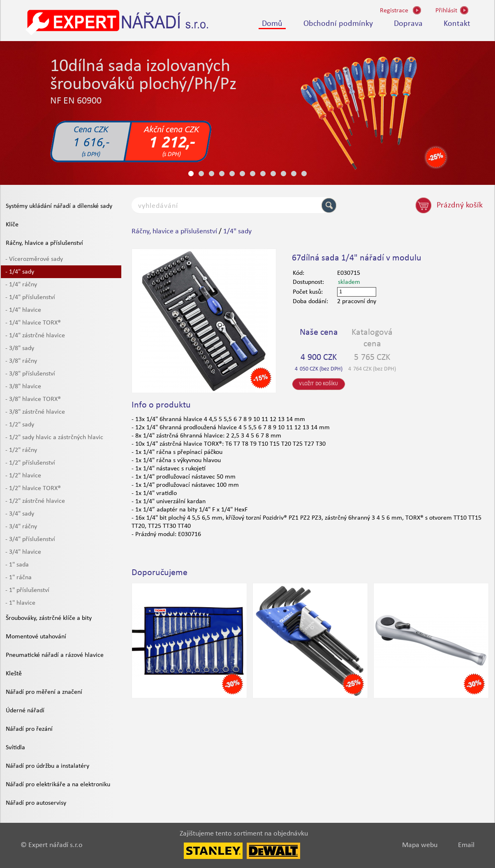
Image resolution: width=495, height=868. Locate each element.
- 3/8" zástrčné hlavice (35, 412)
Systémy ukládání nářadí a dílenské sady (59, 206)
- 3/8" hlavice (23, 387)
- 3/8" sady (20, 348)
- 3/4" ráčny (21, 527)
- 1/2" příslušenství (30, 463)
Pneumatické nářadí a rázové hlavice (55, 655)
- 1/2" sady (20, 425)
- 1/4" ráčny (21, 285)
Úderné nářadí (25, 711)
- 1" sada (17, 565)
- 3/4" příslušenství (30, 539)
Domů (272, 24)
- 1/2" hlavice (23, 476)
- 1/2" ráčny (21, 450)
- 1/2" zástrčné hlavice (35, 501)
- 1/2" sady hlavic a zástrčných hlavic (54, 437)
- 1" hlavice (20, 603)
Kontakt (457, 24)
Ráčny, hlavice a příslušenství (44, 243)
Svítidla (15, 748)
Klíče (12, 225)
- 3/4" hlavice (23, 552)
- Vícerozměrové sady (34, 259)
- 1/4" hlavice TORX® (33, 323)
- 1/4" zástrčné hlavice (35, 336)
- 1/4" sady (20, 272)
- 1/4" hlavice (23, 310)
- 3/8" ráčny (21, 361)
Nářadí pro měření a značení (44, 692)
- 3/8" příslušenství (30, 374)
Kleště (14, 674)
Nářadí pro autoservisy (36, 803)
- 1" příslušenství (27, 590)
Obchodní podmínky (338, 24)
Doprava (408, 24)
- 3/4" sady (20, 514)
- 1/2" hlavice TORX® (33, 488)
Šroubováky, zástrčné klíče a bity (49, 618)
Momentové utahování (36, 637)
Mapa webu (420, 845)
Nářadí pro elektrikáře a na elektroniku (58, 785)
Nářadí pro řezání (29, 729)
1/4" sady (237, 231)
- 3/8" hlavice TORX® (33, 399)
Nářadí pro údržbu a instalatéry (47, 766)
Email (466, 845)
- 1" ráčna (19, 578)
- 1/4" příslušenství (30, 297)
